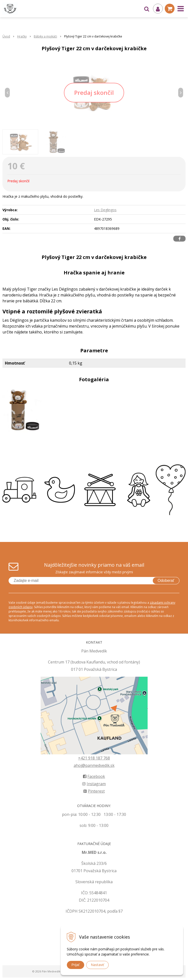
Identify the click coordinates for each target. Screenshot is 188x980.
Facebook (94, 776)
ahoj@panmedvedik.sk (94, 765)
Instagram (94, 784)
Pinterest (94, 791)
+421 (83, 758)
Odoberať (166, 581)
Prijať (76, 965)
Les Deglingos (105, 210)
